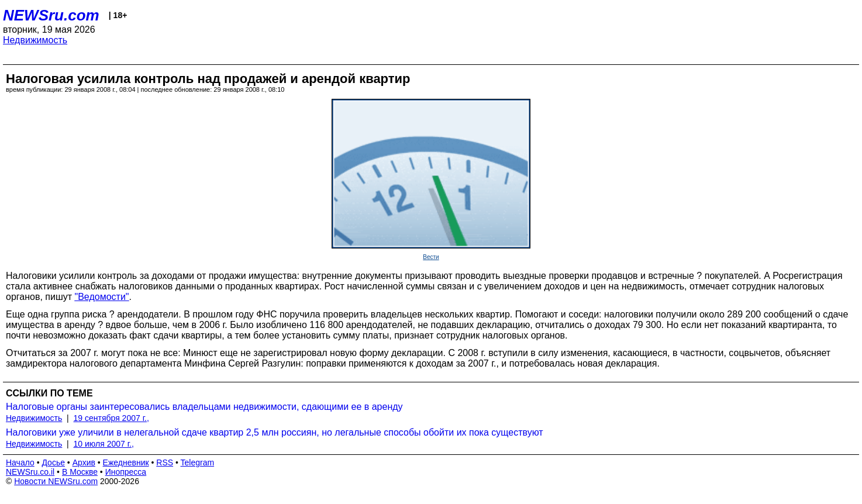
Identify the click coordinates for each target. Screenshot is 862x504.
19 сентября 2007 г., (111, 418)
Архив (84, 462)
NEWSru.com (51, 15)
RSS (165, 462)
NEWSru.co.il (30, 472)
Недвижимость (35, 40)
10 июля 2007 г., (104, 444)
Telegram (198, 462)
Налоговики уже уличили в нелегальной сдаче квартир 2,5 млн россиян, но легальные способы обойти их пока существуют (275, 432)
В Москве (80, 472)
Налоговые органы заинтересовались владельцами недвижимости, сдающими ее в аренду (204, 407)
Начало (20, 462)
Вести (431, 257)
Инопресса (126, 472)
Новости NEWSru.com (56, 481)
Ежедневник (126, 462)
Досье (53, 462)
